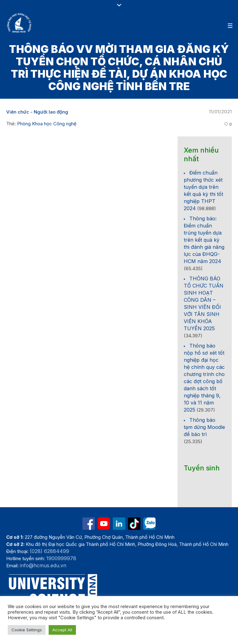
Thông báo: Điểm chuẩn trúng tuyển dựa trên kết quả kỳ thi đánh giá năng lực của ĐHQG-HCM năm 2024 (204, 240)
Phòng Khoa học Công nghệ (47, 124)
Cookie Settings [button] (27, 630)
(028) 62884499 (49, 551)
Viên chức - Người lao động (37, 112)
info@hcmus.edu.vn (43, 565)
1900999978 (61, 558)
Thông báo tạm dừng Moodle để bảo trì (204, 427)
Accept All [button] (62, 630)
